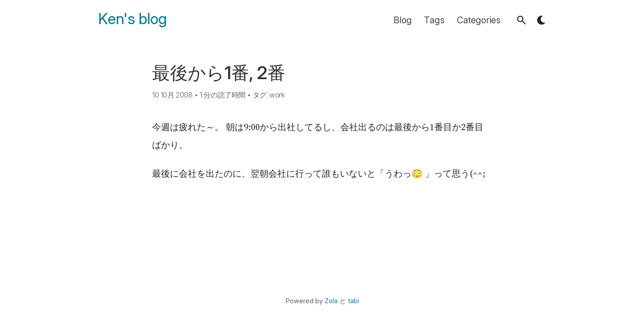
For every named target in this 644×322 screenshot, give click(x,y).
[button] (521, 20)
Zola (331, 301)
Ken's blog (133, 19)
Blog (403, 20)
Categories (479, 20)
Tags (434, 20)
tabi (354, 301)
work (277, 95)
